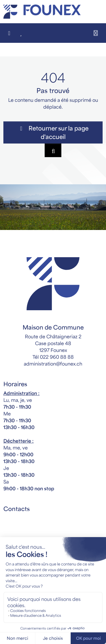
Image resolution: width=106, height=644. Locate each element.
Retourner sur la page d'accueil (53, 132)
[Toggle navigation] (96, 33)
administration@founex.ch (53, 364)
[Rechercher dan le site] (53, 150)
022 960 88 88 (57, 357)
